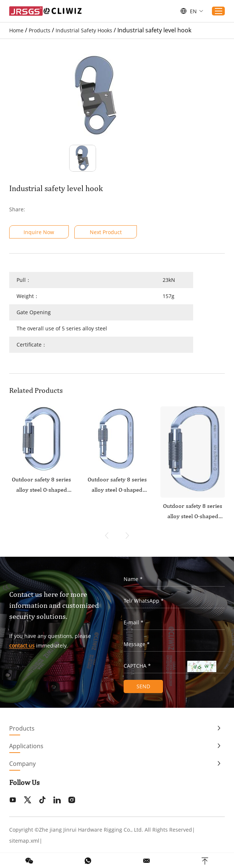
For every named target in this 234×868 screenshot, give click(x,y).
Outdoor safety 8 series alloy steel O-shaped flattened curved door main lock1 (117, 485)
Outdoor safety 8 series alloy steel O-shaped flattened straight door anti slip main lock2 (41, 485)
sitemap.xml (24, 840)
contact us (22, 646)
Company (22, 763)
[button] (127, 535)
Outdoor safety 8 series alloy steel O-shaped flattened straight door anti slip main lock (193, 512)
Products (40, 30)
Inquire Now (39, 232)
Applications (26, 746)
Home (16, 30)
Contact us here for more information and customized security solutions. (54, 605)
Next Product (106, 232)
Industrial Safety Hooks (84, 30)
